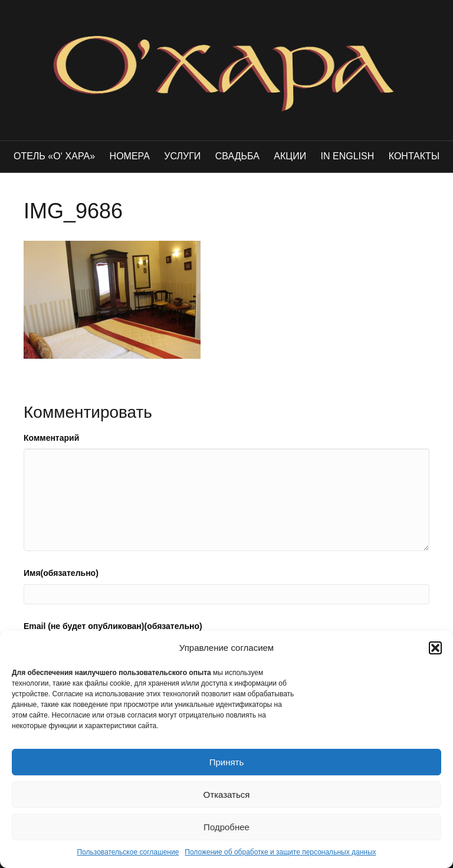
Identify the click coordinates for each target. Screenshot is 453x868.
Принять (227, 762)
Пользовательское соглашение (128, 852)
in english (348, 156)
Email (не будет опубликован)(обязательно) (113, 626)
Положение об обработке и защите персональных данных (280, 852)
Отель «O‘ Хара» (54, 156)
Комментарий (51, 438)
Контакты (414, 156)
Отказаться (227, 795)
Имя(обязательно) (61, 573)
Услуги (182, 156)
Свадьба (237, 156)
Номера (130, 156)
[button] (435, 648)
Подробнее (226, 827)
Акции (290, 156)
